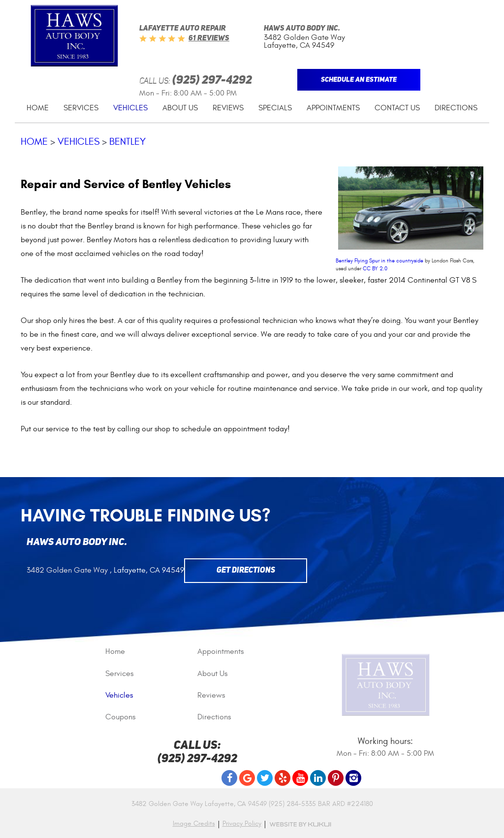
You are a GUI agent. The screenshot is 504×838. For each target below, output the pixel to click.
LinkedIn (318, 778)
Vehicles (130, 108)
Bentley (127, 142)
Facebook (229, 778)
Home (38, 108)
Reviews (228, 108)
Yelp (283, 778)
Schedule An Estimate (359, 80)
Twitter (265, 778)
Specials (275, 108)
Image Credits (194, 823)
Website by (300, 824)
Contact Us (397, 108)
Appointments (333, 108)
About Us (180, 108)
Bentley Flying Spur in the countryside (379, 261)
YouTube (300, 778)
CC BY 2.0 (375, 269)
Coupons (120, 717)
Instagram (353, 778)
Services (81, 108)
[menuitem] (38, 108)
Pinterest (336, 778)
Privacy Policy (242, 824)
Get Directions (246, 571)
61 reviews (209, 39)
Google (247, 778)
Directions (456, 108)
